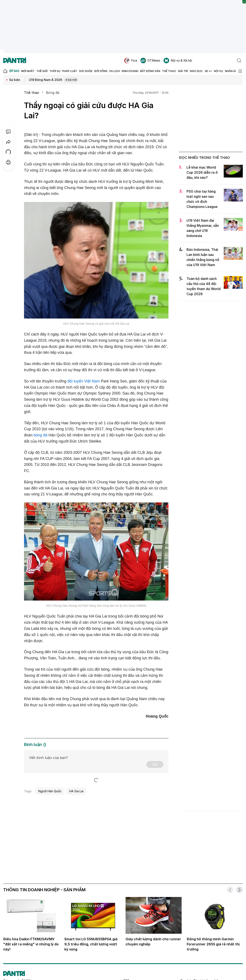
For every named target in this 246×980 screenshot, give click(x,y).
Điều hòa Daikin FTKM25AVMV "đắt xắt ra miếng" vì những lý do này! (31, 944)
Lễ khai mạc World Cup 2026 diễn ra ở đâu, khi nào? (202, 172)
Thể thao (32, 93)
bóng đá (40, 435)
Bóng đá (53, 93)
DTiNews (150, 61)
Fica (131, 61)
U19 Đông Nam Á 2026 (54, 80)
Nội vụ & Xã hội (178, 61)
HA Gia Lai (76, 791)
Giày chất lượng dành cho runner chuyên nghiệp (153, 942)
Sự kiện (15, 80)
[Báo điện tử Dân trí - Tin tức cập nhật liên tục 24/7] (15, 61)
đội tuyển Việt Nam (84, 381)
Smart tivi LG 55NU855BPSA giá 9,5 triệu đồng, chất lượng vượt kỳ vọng (91, 944)
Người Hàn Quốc (50, 791)
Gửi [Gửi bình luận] (155, 764)
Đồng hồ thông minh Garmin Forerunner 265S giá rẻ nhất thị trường (213, 944)
